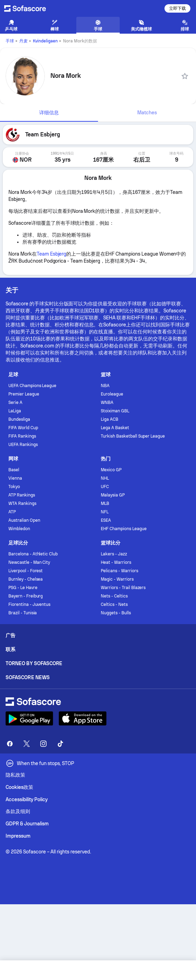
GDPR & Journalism (27, 824)
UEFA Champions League (33, 386)
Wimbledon (19, 529)
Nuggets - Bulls (116, 613)
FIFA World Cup (23, 428)
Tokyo (14, 487)
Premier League (24, 394)
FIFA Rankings (22, 436)
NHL (105, 478)
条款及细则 (18, 811)
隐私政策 (15, 775)
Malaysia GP (113, 495)
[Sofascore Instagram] (43, 744)
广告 (10, 635)
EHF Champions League (124, 529)
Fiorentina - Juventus (30, 604)
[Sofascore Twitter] (27, 744)
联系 (10, 649)
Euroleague (112, 394)
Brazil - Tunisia (23, 613)
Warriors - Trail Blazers (123, 588)
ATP (12, 512)
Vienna (15, 478)
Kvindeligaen (45, 41)
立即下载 (177, 8)
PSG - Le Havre (23, 588)
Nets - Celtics (114, 596)
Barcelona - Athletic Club (33, 554)
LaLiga (15, 411)
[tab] (49, 113)
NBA (105, 386)
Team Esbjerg (52, 254)
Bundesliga (19, 419)
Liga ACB (110, 419)
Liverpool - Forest (26, 571)
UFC (105, 487)
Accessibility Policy (27, 799)
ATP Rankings (22, 495)
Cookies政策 (19, 787)
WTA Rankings (22, 503)
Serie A (15, 403)
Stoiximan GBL (115, 411)
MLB (105, 503)
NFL (105, 512)
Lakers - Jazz (114, 554)
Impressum (18, 836)
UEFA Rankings (23, 445)
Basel (14, 470)
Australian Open (24, 520)
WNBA (107, 403)
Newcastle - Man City (29, 562)
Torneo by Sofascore (34, 663)
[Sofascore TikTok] (60, 744)
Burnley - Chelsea (26, 579)
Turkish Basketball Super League (133, 436)
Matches (147, 113)
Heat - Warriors (116, 562)
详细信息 (49, 113)
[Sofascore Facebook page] (10, 744)
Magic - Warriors (117, 579)
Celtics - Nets (114, 604)
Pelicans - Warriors (120, 571)
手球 (10, 41)
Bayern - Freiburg (26, 596)
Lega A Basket (115, 428)
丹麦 (23, 41)
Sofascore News (28, 677)
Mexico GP (111, 470)
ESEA (106, 520)
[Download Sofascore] (29, 718)
